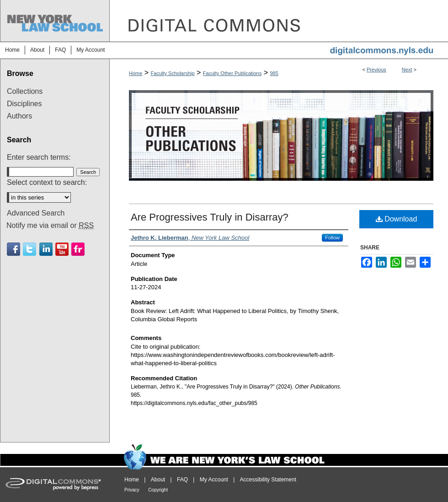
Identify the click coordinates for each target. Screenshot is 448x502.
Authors (19, 116)
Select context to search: (47, 182)
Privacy (132, 490)
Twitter (29, 249)
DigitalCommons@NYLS (279, 21)
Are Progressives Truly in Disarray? (210, 217)
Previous (376, 70)
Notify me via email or (50, 226)
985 (274, 73)
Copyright (158, 490)
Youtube (62, 249)
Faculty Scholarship (173, 73)
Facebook (13, 249)
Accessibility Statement (268, 480)
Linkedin (46, 249)
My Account (214, 480)
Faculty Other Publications (232, 73)
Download (397, 219)
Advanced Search (36, 213)
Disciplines (24, 104)
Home (136, 73)
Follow (332, 238)
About (158, 480)
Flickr (78, 249)
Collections (25, 91)
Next (407, 70)
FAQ (182, 480)
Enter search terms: (39, 157)
